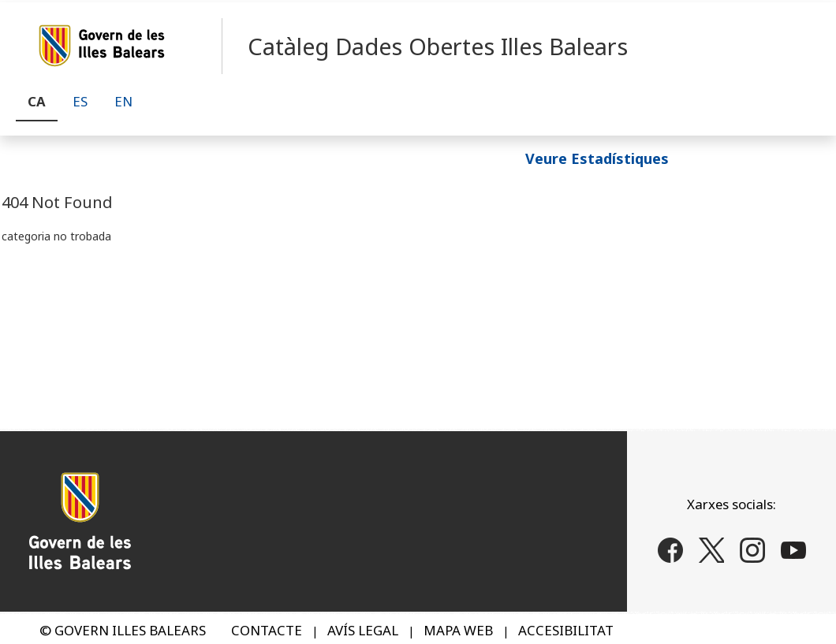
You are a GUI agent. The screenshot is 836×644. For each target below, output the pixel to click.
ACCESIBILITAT (566, 630)
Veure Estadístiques (597, 158)
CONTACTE (267, 630)
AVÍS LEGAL (363, 630)
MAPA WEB (458, 630)
